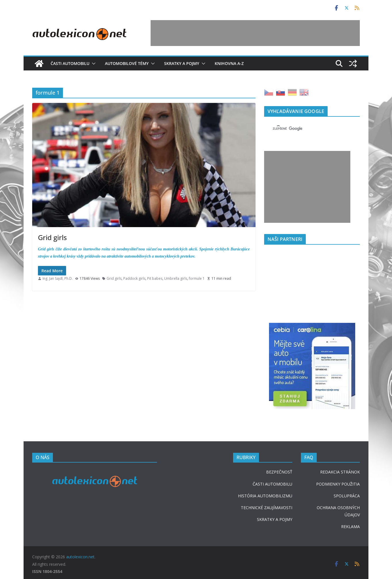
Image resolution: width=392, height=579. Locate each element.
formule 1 (197, 278)
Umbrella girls (176, 278)
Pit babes (155, 278)
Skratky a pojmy (182, 63)
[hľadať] (305, 129)
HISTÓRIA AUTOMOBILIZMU (265, 496)
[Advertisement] (255, 33)
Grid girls (52, 237)
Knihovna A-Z (229, 63)
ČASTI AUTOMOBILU (272, 484)
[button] (93, 64)
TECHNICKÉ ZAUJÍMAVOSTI (267, 508)
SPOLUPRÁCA (347, 496)
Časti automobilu (70, 63)
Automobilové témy (127, 63)
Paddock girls (134, 278)
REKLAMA (350, 527)
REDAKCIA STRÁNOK (340, 472)
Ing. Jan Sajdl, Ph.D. (58, 278)
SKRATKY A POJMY (275, 519)
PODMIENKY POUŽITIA (338, 484)
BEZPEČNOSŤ (279, 472)
